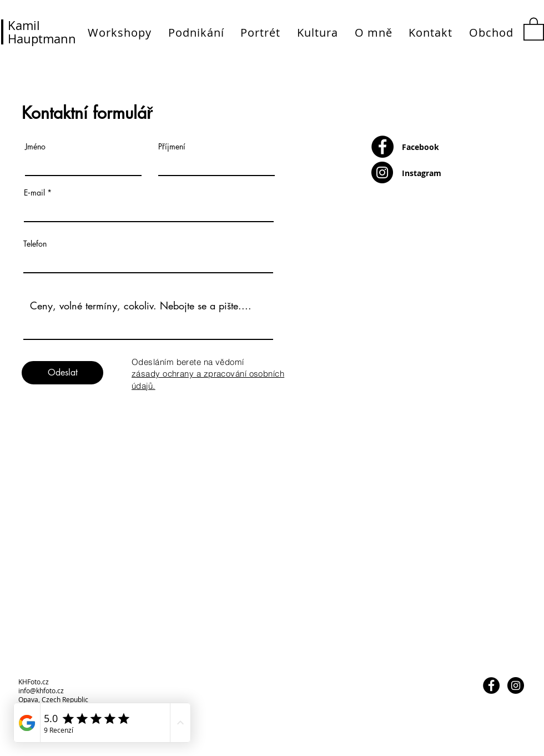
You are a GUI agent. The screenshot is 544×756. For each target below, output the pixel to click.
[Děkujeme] (505, 413)
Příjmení (172, 147)
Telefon (35, 244)
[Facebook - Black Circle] (382, 147)
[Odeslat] (62, 373)
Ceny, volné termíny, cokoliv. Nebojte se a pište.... (148, 316)
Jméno (35, 147)
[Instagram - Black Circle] (382, 172)
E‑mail (34, 193)
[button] (534, 28)
